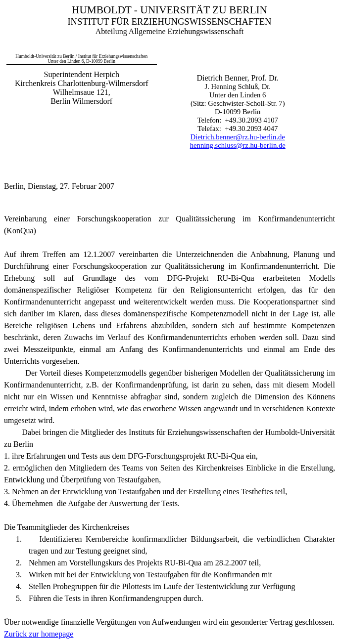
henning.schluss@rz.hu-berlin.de (238, 145)
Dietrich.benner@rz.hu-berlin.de (238, 137)
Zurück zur (39, 634)
